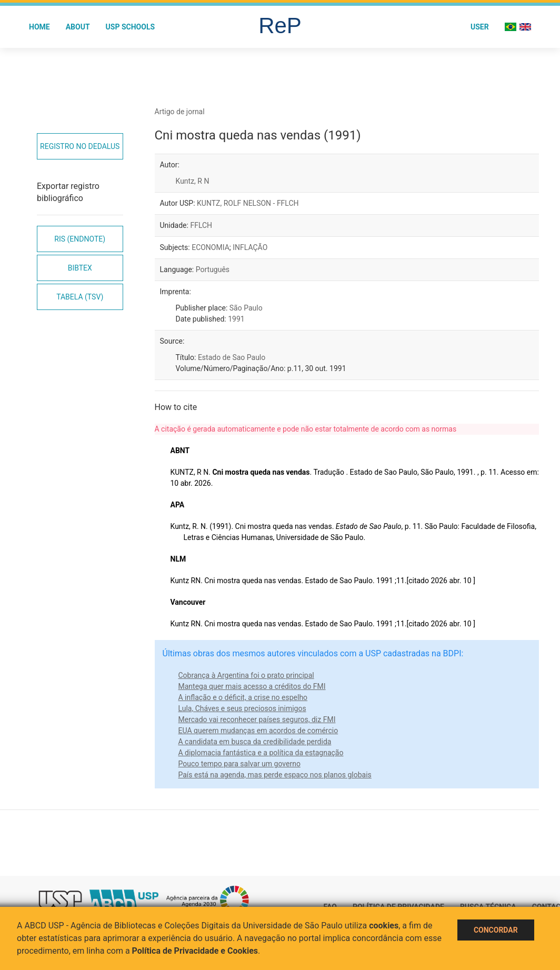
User (480, 27)
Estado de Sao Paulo (232, 357)
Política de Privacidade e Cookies (195, 951)
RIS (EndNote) (80, 239)
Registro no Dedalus (80, 146)
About (78, 27)
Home (39, 27)
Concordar (496, 930)
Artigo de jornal (180, 112)
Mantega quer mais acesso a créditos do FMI (252, 686)
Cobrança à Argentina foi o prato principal (246, 675)
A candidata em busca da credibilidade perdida (255, 742)
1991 (236, 319)
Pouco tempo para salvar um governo (239, 764)
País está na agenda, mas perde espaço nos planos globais (275, 775)
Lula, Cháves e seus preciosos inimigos (242, 708)
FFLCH (201, 225)
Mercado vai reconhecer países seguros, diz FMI (257, 719)
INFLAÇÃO (250, 247)
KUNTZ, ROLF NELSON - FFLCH (248, 203)
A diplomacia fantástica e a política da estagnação (261, 753)
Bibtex (80, 268)
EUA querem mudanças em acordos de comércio (258, 731)
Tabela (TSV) (80, 297)
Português (213, 269)
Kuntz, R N (193, 181)
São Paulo (246, 308)
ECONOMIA (211, 247)
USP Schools (131, 27)
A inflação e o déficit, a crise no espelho (243, 697)
